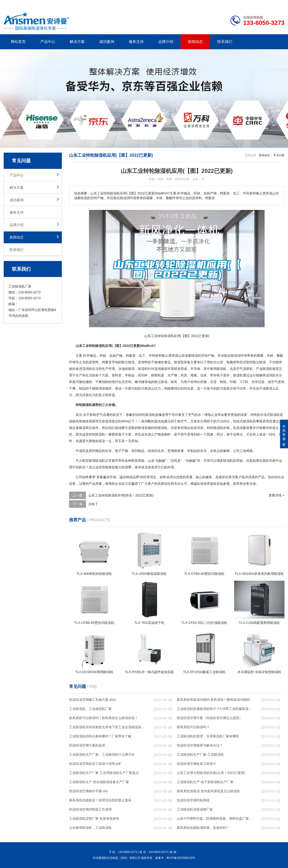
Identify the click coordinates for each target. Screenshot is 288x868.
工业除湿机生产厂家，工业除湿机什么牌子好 (102, 754)
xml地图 (279, 4)
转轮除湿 (158, 428)
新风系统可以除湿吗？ (193, 727)
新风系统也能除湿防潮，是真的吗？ (203, 828)
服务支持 (136, 42)
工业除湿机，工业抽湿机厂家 (90, 709)
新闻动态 (195, 42)
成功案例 (107, 42)
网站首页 (18, 42)
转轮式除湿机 (243, 421)
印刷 (233, 382)
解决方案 (77, 42)
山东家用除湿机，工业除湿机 (90, 828)
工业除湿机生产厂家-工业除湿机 (200, 754)
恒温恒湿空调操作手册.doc (89, 791)
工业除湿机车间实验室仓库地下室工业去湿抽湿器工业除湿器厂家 (107, 727)
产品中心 (48, 42)
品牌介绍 (166, 42)
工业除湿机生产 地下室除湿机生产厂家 (205, 782)
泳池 (122, 369)
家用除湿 (95, 461)
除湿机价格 (222, 428)
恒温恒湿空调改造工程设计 (196, 764)
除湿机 (143, 369)
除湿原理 (92, 421)
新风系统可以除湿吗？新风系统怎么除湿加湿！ (103, 718)
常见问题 (279, 155)
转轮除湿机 (147, 415)
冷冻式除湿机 (270, 415)
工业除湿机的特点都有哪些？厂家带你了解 (100, 736)
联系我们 (225, 42)
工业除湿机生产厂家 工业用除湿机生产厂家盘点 (104, 773)
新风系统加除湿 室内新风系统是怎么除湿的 (208, 791)
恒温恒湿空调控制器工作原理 (90, 809)
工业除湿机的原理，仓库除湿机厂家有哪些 (208, 736)
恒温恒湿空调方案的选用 (87, 745)
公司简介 (214, 4)
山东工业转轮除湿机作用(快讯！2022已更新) (121, 495)
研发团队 (236, 4)
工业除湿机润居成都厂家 (195, 809)
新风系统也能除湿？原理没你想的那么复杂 (100, 800)
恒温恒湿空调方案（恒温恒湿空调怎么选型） (210, 718)
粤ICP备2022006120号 (181, 858)
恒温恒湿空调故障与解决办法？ (200, 745)
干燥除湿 (95, 388)
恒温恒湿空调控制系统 (193, 800)
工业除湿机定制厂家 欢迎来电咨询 (94, 819)
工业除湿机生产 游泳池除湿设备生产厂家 (99, 782)
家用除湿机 (218, 369)
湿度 (244, 415)
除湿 (195, 356)
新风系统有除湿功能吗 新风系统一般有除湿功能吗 (213, 700)
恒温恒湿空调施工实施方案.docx (93, 700)
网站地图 (258, 4)
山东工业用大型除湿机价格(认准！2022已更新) (211, 773)
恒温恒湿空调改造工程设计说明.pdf (95, 764)
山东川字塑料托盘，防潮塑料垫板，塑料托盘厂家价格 (214, 819)
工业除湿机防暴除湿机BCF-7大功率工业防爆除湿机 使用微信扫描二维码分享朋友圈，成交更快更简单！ (214, 709)
